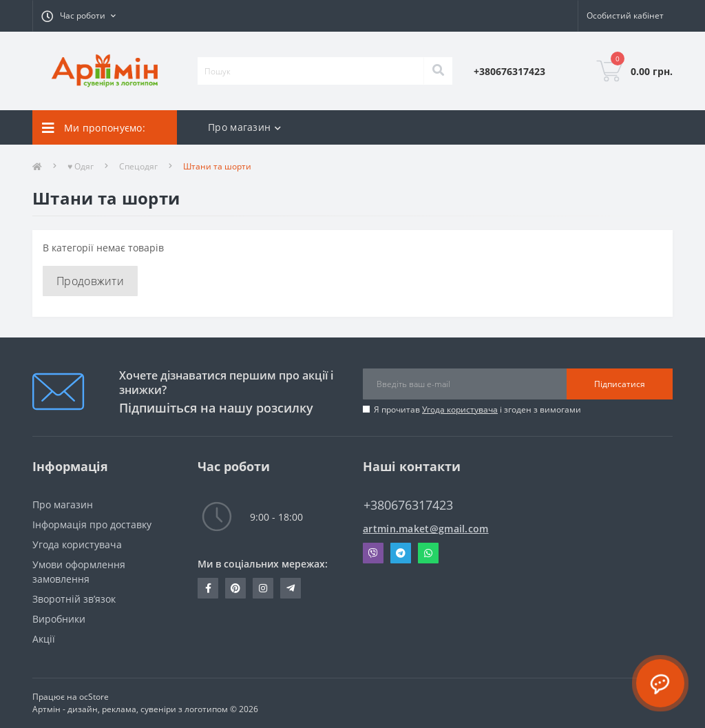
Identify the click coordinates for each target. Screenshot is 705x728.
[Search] (438, 71)
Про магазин (63, 505)
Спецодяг (138, 166)
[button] (78, 16)
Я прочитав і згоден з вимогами (477, 409)
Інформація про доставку (92, 524)
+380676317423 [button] (408, 505)
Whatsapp (428, 553)
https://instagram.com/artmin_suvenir (263, 588)
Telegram (401, 553)
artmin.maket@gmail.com (426, 529)
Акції (44, 639)
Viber (373, 553)
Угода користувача (460, 409)
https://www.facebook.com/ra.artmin (208, 588)
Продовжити (90, 281)
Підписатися (620, 384)
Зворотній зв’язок (74, 599)
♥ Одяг (81, 166)
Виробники (59, 619)
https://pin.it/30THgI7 (235, 588)
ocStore (94, 697)
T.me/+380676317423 (291, 588)
